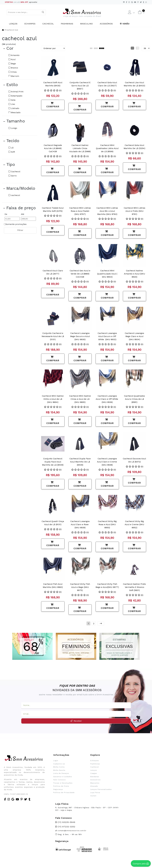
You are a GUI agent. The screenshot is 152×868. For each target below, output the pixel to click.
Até (23, 214)
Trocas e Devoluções (63, 783)
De (6, 214)
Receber (76, 721)
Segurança (58, 789)
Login (56, 761)
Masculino (86, 24)
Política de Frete (61, 786)
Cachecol (48, 24)
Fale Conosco (59, 780)
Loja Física (95, 793)
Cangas (94, 773)
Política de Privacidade (64, 793)
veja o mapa (66, 810)
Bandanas (95, 777)
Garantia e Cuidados (63, 777)
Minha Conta (59, 767)
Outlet (93, 796)
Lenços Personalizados (101, 789)
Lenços (13, 24)
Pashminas (67, 24)
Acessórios (106, 24)
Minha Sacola (59, 770)
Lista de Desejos (61, 773)
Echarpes (30, 24)
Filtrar (20, 230)
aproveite (33, 2)
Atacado (94, 786)
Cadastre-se (59, 764)
